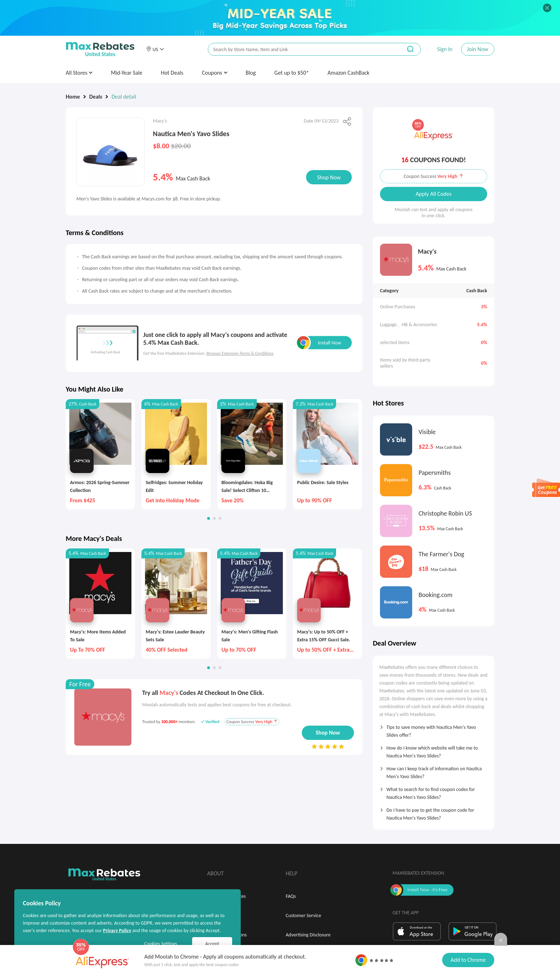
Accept (212, 944)
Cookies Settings (161, 944)
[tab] (434, 729)
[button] (155, 49)
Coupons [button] (214, 73)
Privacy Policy (117, 931)
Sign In (445, 49)
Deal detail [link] (124, 97)
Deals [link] (96, 97)
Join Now (478, 49)
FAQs (291, 896)
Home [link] (73, 97)
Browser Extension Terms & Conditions (240, 353)
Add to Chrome (468, 960)
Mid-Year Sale (126, 73)
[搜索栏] (300, 49)
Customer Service (303, 916)
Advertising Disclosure (308, 935)
